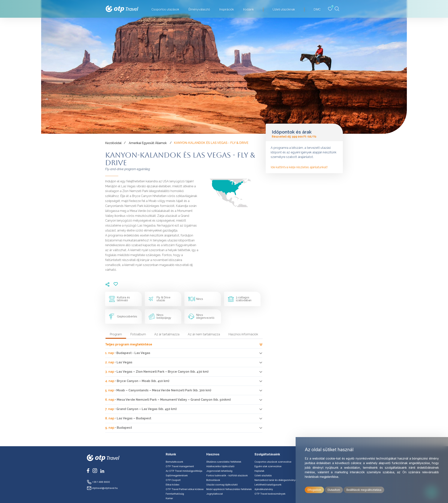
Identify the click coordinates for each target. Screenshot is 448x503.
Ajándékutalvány (264, 489)
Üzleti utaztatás (263, 475)
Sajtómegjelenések (177, 475)
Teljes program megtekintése (184, 344)
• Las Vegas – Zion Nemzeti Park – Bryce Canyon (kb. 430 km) (157, 372)
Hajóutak (259, 471)
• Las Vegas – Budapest (128, 418)
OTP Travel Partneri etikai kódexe (185, 489)
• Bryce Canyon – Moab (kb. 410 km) (137, 381)
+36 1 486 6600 (98, 482)
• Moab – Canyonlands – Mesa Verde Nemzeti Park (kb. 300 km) (158, 390)
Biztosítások (213, 480)
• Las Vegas (119, 362)
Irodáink (248, 9)
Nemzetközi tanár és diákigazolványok (276, 480)
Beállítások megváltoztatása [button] (364, 490)
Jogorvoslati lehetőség (219, 471)
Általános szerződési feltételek (224, 462)
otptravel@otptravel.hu (102, 488)
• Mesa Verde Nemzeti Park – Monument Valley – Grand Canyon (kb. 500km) (168, 400)
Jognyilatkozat (215, 494)
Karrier (169, 498)
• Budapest (119, 428)
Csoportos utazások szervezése (273, 462)
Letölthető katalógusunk (268, 485)
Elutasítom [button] (334, 490)
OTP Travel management (180, 466)
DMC (317, 9)
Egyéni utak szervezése (268, 466)
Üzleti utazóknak (284, 9)
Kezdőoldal (113, 143)
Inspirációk (227, 9)
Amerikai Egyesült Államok (148, 143)
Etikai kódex (173, 485)
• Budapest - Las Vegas (128, 353)
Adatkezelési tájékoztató (220, 466)
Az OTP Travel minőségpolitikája (184, 471)
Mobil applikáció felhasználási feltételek (229, 489)
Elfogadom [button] (314, 490)
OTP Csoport (173, 480)
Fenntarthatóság (175, 494)
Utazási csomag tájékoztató (222, 485)
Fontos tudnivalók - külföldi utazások (227, 475)
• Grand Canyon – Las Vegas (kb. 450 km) (141, 409)
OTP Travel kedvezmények (270, 494)
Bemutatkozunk (174, 462)
